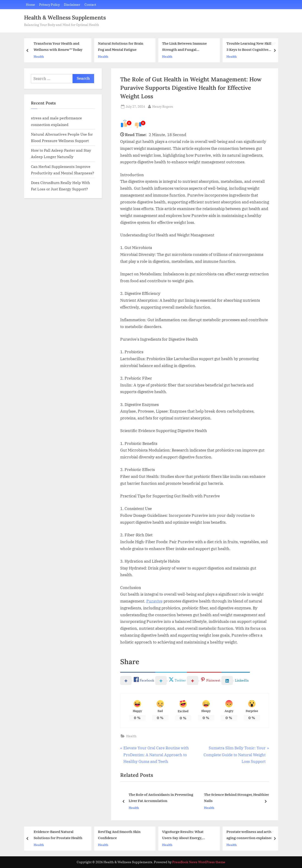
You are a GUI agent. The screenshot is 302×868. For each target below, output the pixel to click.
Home (30, 4)
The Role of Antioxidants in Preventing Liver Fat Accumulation (161, 798)
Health (39, 56)
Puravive (154, 601)
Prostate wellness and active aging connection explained (250, 835)
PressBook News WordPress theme (199, 862)
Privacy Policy (49, 4)
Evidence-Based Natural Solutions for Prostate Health (58, 835)
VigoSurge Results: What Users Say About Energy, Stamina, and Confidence (183, 835)
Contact (90, 4)
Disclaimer (72, 4)
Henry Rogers (163, 106)
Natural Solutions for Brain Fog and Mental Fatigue (120, 47)
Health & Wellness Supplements (65, 18)
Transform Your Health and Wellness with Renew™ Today (58, 47)
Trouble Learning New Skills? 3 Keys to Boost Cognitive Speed (251, 47)
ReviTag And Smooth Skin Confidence (119, 835)
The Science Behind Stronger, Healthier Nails (236, 798)
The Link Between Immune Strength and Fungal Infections (184, 47)
